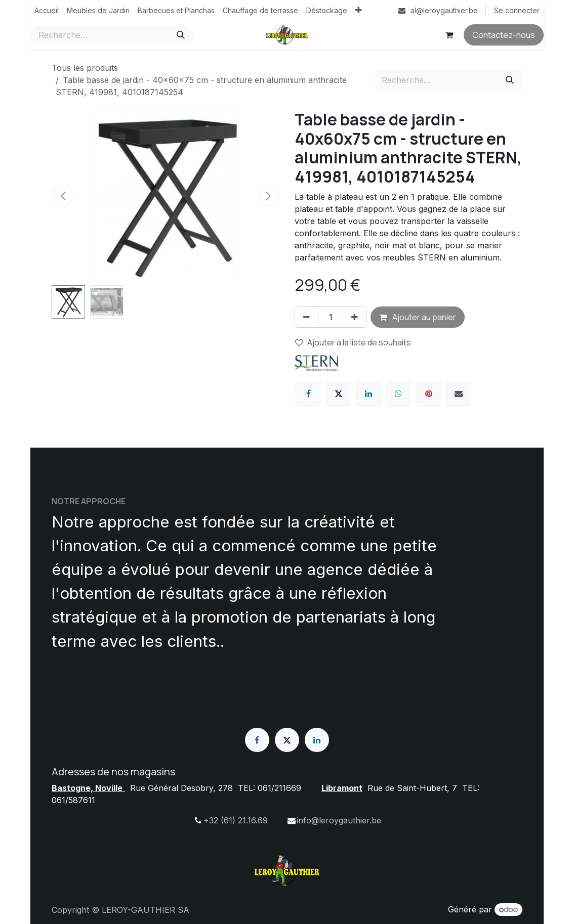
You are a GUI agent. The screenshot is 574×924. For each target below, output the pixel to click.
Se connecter (517, 10)
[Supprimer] (306, 317)
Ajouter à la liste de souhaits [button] (353, 342)
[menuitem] (47, 10)
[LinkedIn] (368, 393)
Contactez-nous (504, 35)
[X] (339, 393)
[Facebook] (308, 393)
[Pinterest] (429, 393)
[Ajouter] (355, 317)
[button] (63, 196)
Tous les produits (85, 68)
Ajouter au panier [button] (418, 317)
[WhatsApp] (398, 393)
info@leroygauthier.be (339, 820)
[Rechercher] (181, 35)
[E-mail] (459, 393)
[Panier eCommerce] (449, 35)
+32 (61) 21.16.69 (236, 820)
